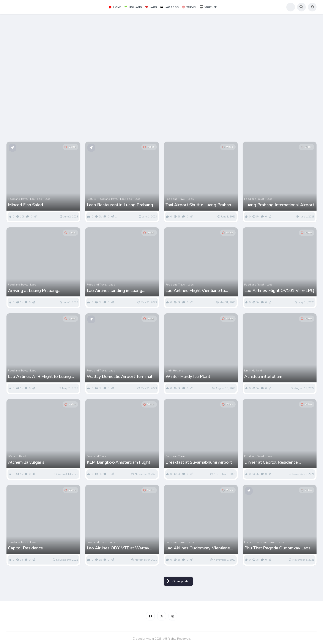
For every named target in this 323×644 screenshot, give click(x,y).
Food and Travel (18, 199)
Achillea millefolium (263, 377)
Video (70, 147)
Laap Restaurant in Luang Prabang (120, 205)
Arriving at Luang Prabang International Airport (33, 291)
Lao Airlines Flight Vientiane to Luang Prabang (195, 291)
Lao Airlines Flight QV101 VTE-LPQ (279, 291)
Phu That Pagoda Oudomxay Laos (277, 548)
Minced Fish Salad (25, 205)
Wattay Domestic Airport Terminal (120, 377)
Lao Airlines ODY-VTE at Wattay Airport (118, 548)
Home (115, 7)
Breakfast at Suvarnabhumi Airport (199, 462)
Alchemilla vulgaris (26, 462)
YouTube (208, 7)
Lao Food (169, 7)
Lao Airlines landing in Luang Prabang (114, 291)
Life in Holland (174, 371)
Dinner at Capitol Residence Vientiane (271, 462)
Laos (151, 7)
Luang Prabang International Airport (279, 205)
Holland (133, 7)
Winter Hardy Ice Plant (188, 377)
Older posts (180, 581)
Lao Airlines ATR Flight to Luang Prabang (39, 377)
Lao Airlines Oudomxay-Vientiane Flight (198, 548)
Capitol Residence (25, 548)
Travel (189, 7)
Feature (91, 199)
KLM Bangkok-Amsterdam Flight (118, 462)
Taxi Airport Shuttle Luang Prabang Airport (200, 205)
